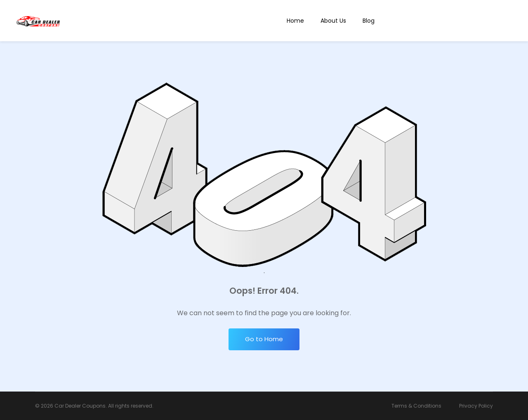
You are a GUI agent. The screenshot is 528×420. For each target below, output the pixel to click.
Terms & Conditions (416, 406)
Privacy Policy (476, 406)
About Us (333, 21)
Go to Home (264, 339)
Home (295, 21)
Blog (369, 21)
